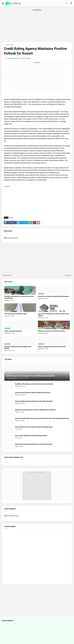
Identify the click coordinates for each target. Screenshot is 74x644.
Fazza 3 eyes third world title (13, 331)
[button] (3, 3)
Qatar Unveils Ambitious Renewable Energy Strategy (31, 436)
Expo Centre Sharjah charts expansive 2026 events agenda (53, 315)
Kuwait (11, 45)
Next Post (68, 275)
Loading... (7, 462)
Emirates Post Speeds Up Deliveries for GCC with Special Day (34, 444)
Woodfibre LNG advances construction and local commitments (19, 297)
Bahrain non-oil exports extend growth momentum (53, 296)
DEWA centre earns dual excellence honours (51, 331)
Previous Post (7, 275)
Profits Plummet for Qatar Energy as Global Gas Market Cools (34, 427)
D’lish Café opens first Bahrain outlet (16, 314)
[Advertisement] (37, 26)
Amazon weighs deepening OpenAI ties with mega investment (34, 401)
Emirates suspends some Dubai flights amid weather (18, 348)
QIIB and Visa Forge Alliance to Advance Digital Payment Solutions (35, 410)
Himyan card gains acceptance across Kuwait (52, 347)
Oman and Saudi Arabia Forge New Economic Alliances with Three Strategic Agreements (42, 418)
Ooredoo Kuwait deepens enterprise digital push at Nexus (33, 393)
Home (6, 45)
